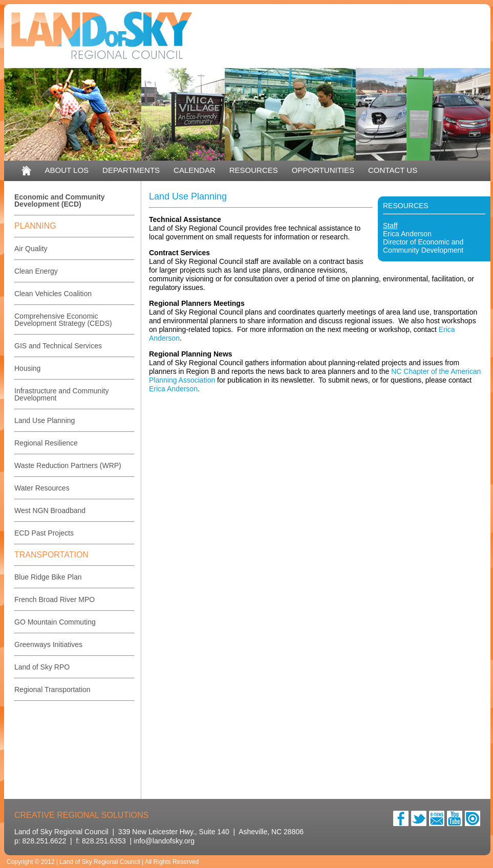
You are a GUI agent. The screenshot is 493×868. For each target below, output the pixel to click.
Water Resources (42, 488)
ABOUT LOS (67, 170)
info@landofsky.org (164, 841)
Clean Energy (36, 271)
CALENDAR (195, 170)
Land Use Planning (45, 420)
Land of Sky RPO (42, 667)
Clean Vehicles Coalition (53, 294)
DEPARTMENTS (131, 170)
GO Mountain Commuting (55, 622)
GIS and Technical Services (58, 346)
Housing (27, 368)
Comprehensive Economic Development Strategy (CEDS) (63, 320)
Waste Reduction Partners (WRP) (68, 465)
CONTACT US (393, 170)
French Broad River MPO (55, 599)
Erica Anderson (407, 234)
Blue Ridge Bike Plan (48, 577)
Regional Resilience (46, 443)
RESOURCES (254, 170)
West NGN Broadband (50, 510)
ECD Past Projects (44, 533)
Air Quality (31, 249)
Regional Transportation (52, 689)
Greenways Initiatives (48, 644)
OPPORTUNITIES (323, 170)
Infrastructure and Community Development (61, 394)
